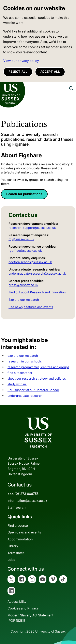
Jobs (11, 560)
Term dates (16, 553)
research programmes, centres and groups (38, 367)
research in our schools (25, 361)
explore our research (23, 356)
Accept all (50, 72)
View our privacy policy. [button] (21, 61)
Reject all (18, 72)
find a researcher (20, 373)
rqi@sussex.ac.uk (21, 239)
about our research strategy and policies (37, 378)
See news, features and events (31, 307)
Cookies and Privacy (23, 608)
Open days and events (24, 532)
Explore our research (24, 300)
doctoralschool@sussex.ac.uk (30, 262)
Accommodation (20, 539)
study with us (17, 384)
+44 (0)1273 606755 (23, 494)
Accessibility (17, 602)
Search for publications (24, 194)
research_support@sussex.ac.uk (32, 228)
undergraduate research (25, 396)
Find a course (18, 525)
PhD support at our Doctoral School (33, 390)
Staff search (17, 507)
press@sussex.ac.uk (23, 285)
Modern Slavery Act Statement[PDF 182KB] (30, 618)
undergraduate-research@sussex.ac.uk (37, 273)
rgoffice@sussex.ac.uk (25, 251)
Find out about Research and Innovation (37, 292)
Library (13, 546)
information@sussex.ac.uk (27, 501)
